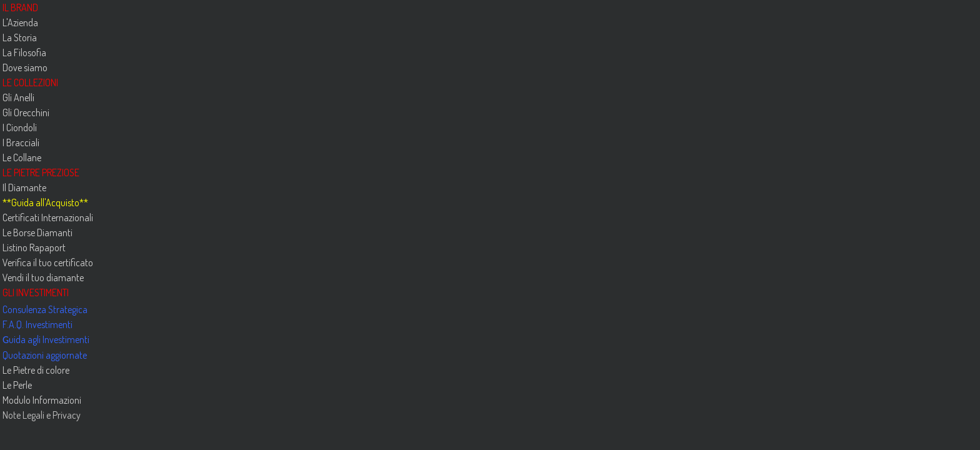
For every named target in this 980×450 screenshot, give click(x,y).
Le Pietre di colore (36, 370)
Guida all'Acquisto (45, 202)
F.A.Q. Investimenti (37, 324)
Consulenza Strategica (45, 309)
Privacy (66, 415)
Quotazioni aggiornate (45, 355)
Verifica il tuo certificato (48, 262)
